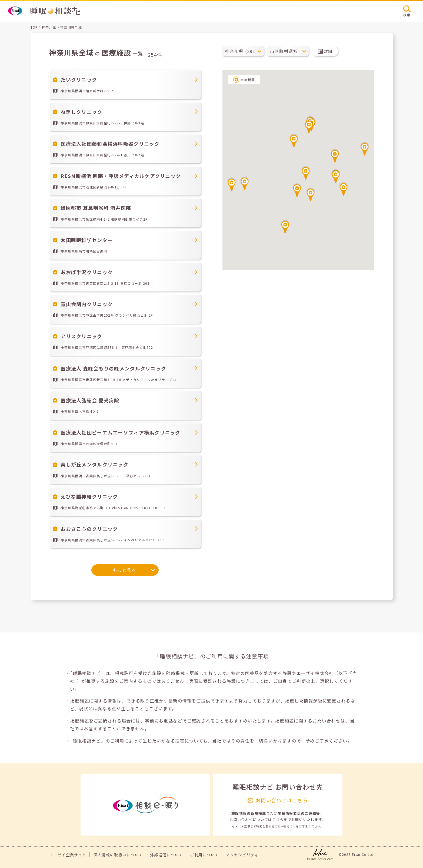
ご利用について (204, 855)
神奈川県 (49, 27)
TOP (34, 27)
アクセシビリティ (242, 855)
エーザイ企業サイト (68, 855)
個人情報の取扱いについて (118, 855)
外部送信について (166, 855)
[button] (306, 173)
